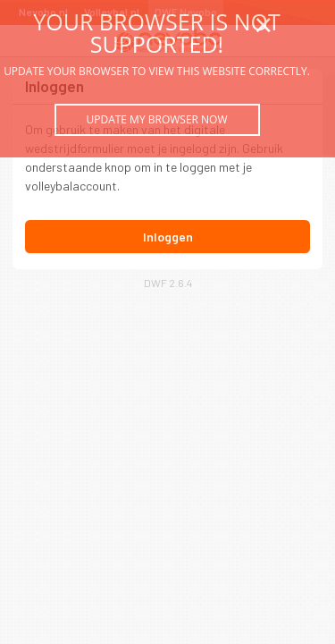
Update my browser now (156, 119)
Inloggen (168, 237)
